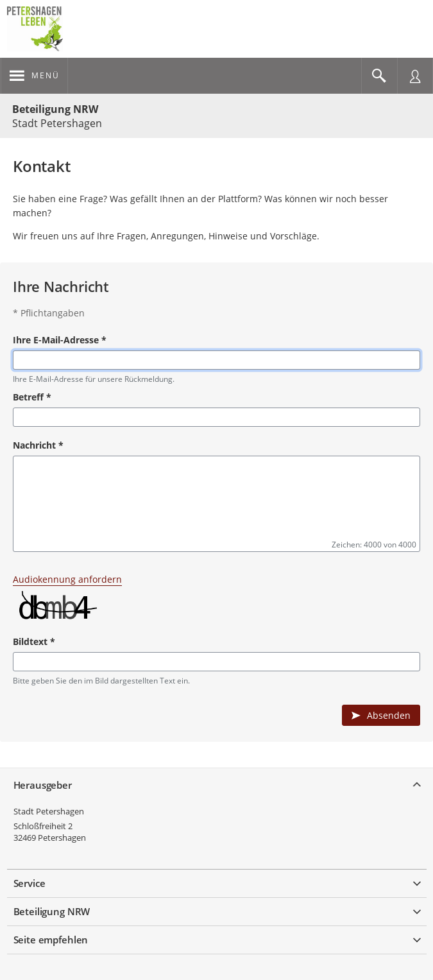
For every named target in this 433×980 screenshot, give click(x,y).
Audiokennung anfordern (67, 579)
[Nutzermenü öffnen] (415, 76)
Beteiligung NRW (55, 109)
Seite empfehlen (51, 940)
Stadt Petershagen (49, 811)
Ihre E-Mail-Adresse (60, 340)
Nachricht (38, 445)
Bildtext (34, 641)
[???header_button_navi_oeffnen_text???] (34, 76)
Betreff (32, 397)
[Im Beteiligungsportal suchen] (379, 76)
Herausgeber (43, 785)
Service (30, 883)
